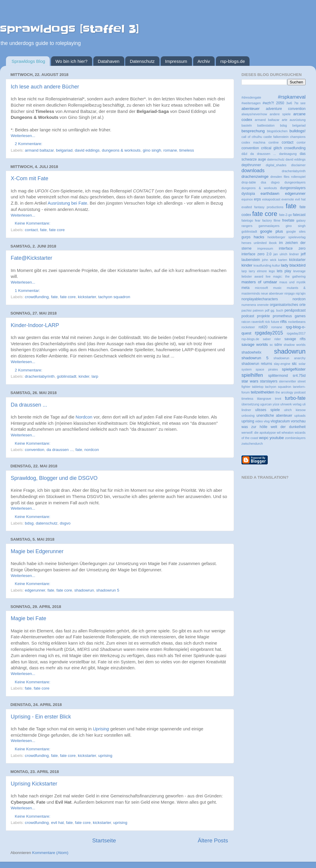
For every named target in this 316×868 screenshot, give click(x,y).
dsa (263, 182)
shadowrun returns (257, 364)
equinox (247, 199)
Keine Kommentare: (33, 223)
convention (34, 450)
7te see (300, 103)
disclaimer (298, 165)
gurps (246, 237)
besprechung (253, 131)
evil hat (57, 823)
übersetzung (250, 404)
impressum (265, 248)
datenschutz (47, 523)
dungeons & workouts (121, 150)
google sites (296, 231)
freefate (288, 220)
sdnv (278, 345)
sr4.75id (299, 376)
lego (272, 271)
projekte (263, 316)
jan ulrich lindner (286, 254)
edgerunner (35, 590)
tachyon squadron (114, 297)
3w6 (289, 103)
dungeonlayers (295, 182)
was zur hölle (254, 427)
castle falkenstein (276, 137)
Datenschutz (142, 61)
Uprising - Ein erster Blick (41, 717)
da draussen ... (60, 450)
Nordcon (84, 417)
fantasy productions (269, 207)
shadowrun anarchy (290, 358)
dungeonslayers (293, 188)
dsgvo (65, 523)
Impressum (176, 61)
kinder (84, 376)
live (268, 276)
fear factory (263, 220)
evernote (288, 199)
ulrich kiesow (295, 410)
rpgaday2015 (269, 333)
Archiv (204, 61)
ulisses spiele (268, 410)
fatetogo (247, 220)
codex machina (253, 142)
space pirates (267, 369)
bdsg (29, 523)
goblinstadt (67, 376)
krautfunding (262, 265)
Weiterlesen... (23, 136)
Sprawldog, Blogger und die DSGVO (54, 478)
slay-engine (282, 364)
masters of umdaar (259, 282)
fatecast (299, 215)
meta (245, 288)
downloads (253, 170)
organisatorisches (284, 305)
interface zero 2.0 (257, 254)
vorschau (298, 421)
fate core (57, 230)
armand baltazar (39, 150)
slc (294, 364)
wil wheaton (285, 433)
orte (302, 305)
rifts (284, 322)
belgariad (64, 150)
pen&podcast (295, 310)
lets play (284, 271)
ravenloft (258, 322)
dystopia (248, 194)
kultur (276, 265)
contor (301, 142)
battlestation (266, 125)
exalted (247, 207)
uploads (300, 416)
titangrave (264, 399)
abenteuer (251, 109)
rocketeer (248, 327)
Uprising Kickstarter (34, 784)
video (259, 421)
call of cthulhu (252, 137)
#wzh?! (268, 103)
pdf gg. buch (274, 310)
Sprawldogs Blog (28, 61)
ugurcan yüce (270, 404)
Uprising (101, 729)
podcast (248, 316)
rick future (272, 322)
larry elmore (258, 271)
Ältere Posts (213, 840)
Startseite (104, 840)
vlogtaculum (280, 421)
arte (285, 120)
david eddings (87, 150)
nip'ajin (301, 293)
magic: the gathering (289, 276)
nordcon (92, 450)
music (277, 288)
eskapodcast (271, 199)
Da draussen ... (29, 405)
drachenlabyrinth (40, 376)
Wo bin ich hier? (71, 61)
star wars (250, 381)
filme (277, 220)
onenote (263, 305)
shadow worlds (295, 345)
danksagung (288, 154)
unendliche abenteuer (274, 416)
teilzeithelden (262, 392)
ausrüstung (298, 120)
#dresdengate (251, 97)
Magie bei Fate (28, 618)
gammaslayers (269, 226)
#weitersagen (251, 103)
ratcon (246, 322)
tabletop (258, 387)
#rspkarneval (292, 97)
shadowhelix (251, 352)
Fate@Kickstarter (31, 258)
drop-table (249, 182)
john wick (269, 260)
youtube (277, 438)
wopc (264, 438)
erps (258, 199)
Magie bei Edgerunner (37, 551)
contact (31, 230)
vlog (267, 421)
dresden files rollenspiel (288, 177)
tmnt (278, 399)
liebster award (252, 276)
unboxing (248, 416)
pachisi (247, 310)
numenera (249, 305)
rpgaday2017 (296, 333)
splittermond (278, 376)
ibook (273, 243)
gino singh (152, 150)
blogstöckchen (277, 131)
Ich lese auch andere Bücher (45, 87)
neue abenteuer (272, 293)
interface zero (292, 248)
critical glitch (272, 148)
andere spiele (280, 114)
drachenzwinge (255, 176)
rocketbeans (297, 322)
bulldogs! (298, 131)
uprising (105, 756)
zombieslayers (295, 438)
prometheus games (289, 316)
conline (273, 142)
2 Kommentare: (29, 144)
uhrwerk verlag (291, 404)
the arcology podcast (291, 392)
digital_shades (276, 165)
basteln (247, 125)
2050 (280, 103)
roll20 (263, 327)
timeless (187, 150)
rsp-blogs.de (233, 61)
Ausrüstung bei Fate (68, 203)
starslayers (269, 381)
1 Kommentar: (28, 291)
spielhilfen (252, 375)
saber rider (272, 339)
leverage (299, 271)
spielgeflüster (294, 369)
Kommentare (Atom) (50, 853)
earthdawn (270, 193)
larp (95, 376)
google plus (272, 231)
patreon (258, 310)
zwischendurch (252, 444)
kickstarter (87, 297)
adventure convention (286, 109)
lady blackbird (293, 265)
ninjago (290, 293)
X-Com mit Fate (30, 178)
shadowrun (84, 590)
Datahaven (109, 61)
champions (298, 137)
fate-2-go (285, 215)
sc (271, 345)
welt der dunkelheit (288, 427)
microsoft (261, 288)
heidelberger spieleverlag (286, 237)
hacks (259, 237)
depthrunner (251, 165)
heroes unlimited (254, 243)
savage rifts (295, 339)
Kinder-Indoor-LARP (35, 325)
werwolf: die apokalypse (259, 433)
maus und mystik (292, 282)
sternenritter (288, 381)
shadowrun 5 (108, 590)
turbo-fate (295, 398)
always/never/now (254, 114)
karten (283, 260)
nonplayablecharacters (260, 299)
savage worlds (255, 344)
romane (170, 150)
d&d (244, 154)
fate (43, 230)
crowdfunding (37, 297)
